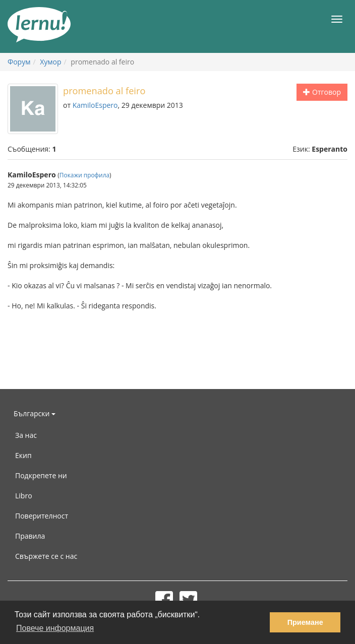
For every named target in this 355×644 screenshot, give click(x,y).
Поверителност (42, 516)
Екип (23, 455)
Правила (30, 536)
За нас (26, 435)
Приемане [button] (305, 622)
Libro (24, 496)
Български (35, 413)
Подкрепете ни (41, 475)
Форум (19, 62)
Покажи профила (84, 175)
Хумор (50, 62)
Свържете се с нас (46, 556)
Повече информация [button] (55, 628)
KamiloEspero (95, 105)
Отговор (322, 92)
